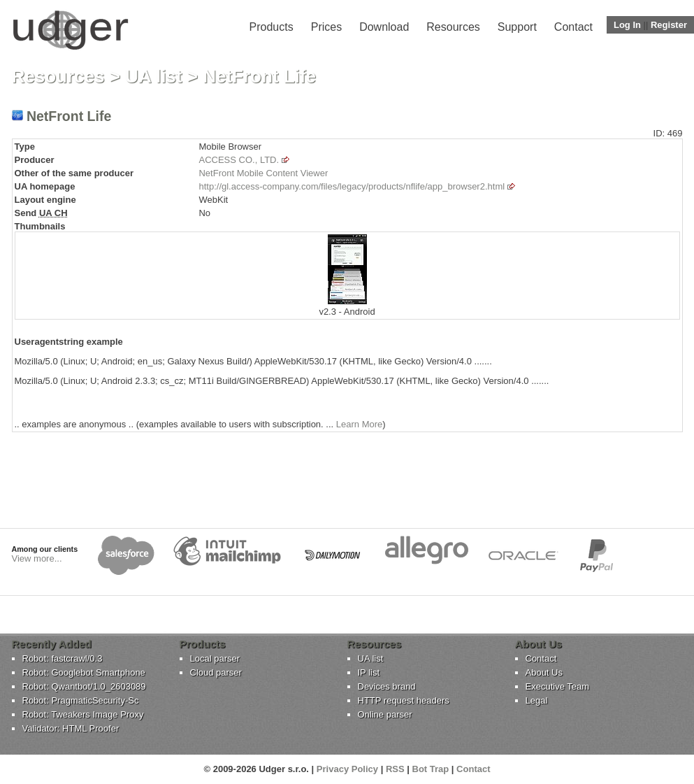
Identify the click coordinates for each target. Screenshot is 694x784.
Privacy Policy (347, 769)
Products (272, 27)
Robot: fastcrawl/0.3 (63, 658)
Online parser (385, 714)
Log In (627, 25)
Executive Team (558, 686)
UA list (153, 76)
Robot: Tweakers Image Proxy (83, 714)
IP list (369, 672)
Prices (326, 27)
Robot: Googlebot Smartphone (84, 672)
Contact (573, 27)
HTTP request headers (404, 700)
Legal (537, 700)
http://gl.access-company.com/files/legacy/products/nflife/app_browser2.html (352, 186)
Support (517, 27)
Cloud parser (216, 672)
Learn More (359, 424)
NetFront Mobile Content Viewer (263, 173)
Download (384, 27)
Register (669, 25)
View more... (37, 558)
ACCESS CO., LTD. (239, 160)
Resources (453, 27)
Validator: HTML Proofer (71, 728)
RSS (395, 769)
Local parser (215, 658)
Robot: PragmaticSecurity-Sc (81, 700)
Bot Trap (431, 769)
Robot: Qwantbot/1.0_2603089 (84, 686)
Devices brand (387, 686)
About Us (544, 672)
